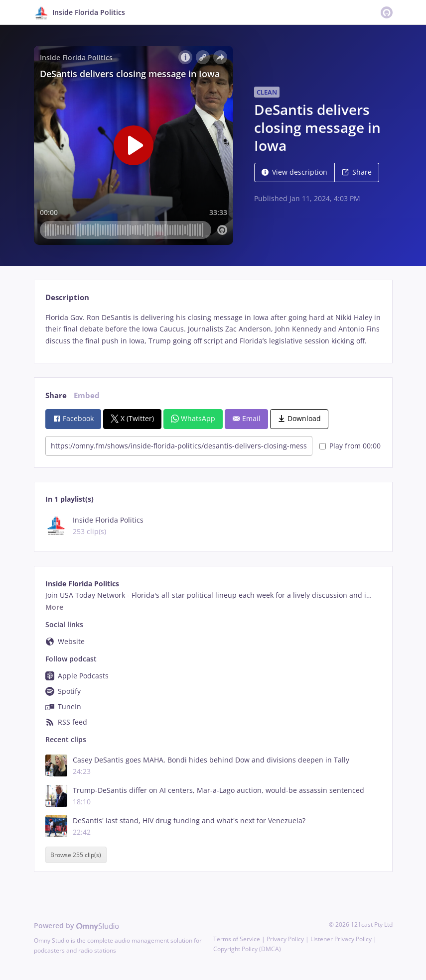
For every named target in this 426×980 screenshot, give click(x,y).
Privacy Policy (285, 939)
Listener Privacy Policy (341, 939)
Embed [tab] (87, 395)
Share (357, 172)
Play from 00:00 (350, 446)
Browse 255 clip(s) (76, 855)
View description (294, 172)
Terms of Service (237, 939)
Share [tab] (56, 395)
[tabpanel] (213, 329)
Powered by (76, 926)
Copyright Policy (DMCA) (247, 949)
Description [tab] (67, 297)
